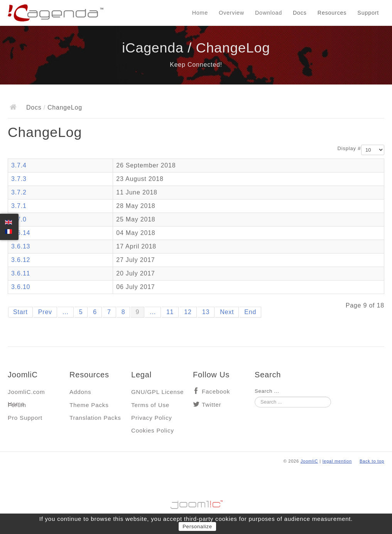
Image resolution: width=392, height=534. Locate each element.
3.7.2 (19, 192)
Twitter (211, 405)
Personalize (197, 526)
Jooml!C (196, 503)
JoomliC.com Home (26, 394)
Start (20, 312)
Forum (17, 405)
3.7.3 (19, 179)
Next (227, 312)
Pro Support (25, 418)
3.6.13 (21, 246)
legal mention (337, 461)
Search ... (267, 391)
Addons (80, 392)
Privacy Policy (152, 418)
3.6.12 (21, 260)
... (66, 312)
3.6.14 (21, 233)
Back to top (372, 461)
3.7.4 (19, 165)
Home (200, 13)
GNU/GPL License (157, 392)
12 (188, 312)
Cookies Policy (153, 430)
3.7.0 (19, 219)
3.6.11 (21, 273)
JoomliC (309, 461)
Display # (349, 148)
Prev (45, 312)
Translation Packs (95, 418)
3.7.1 (19, 206)
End (250, 312)
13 (206, 312)
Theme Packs (89, 405)
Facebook (216, 391)
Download (269, 13)
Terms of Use (150, 405)
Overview (231, 13)
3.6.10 (21, 287)
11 (170, 312)
